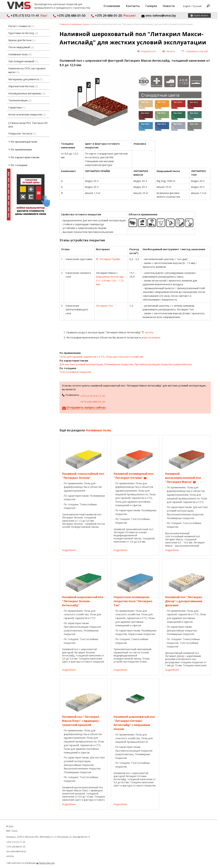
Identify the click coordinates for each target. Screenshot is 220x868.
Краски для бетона (22, 40)
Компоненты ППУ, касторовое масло (27, 70)
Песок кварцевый (21, 47)
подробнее (69, 550)
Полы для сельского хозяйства (124, 357)
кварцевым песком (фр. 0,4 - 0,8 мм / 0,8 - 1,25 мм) (110, 280)
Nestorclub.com (47, 863)
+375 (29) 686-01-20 (93, 402)
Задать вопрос (201, 15)
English (187, 6)
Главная (64, 24)
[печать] (169, 51)
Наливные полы (20, 54)
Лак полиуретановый (23, 61)
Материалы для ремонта (26, 79)
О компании (112, 6)
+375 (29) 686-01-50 (69, 15)
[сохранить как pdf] (195, 51)
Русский (197, 6)
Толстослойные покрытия (75, 372)
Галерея (151, 6)
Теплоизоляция (20, 100)
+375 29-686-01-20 (113, 15)
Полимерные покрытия (119, 364)
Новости (169, 6)
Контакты (133, 6)
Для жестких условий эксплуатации (81, 364)
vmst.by (10, 856)
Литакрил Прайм (110, 259)
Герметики (17, 107)
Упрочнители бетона (23, 86)
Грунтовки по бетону (23, 33)
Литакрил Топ (104, 306)
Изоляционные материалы (27, 93)
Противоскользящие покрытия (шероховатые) (163, 364)
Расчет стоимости (21, 26)
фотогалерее (152, 337)
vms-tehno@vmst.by (159, 15)
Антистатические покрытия (27, 114)
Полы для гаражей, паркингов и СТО (82, 357)
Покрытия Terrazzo (22, 133)
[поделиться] (146, 51)
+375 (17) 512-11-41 (27, 15)
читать (149, 332)
